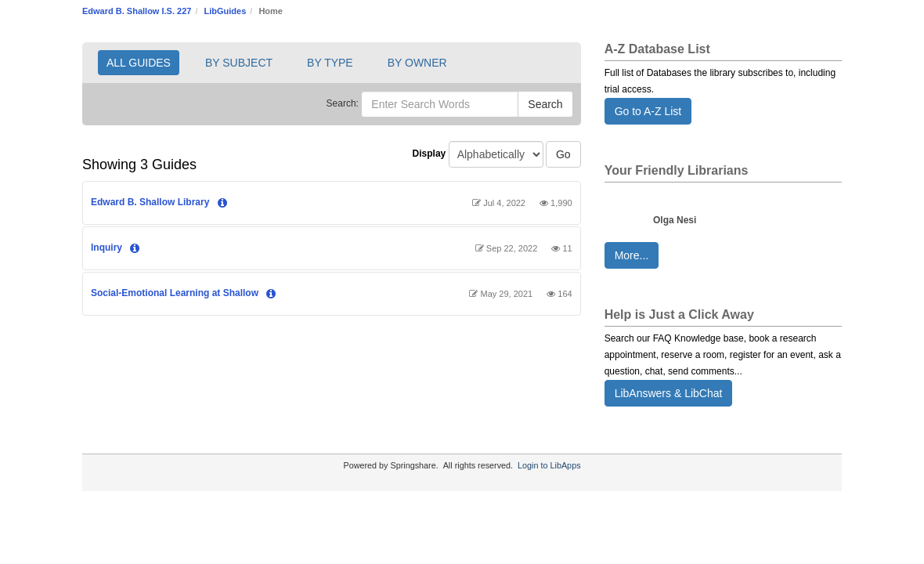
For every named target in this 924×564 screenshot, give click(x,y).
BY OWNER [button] (417, 63)
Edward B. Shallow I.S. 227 (137, 11)
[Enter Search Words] (440, 104)
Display (430, 154)
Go (563, 154)
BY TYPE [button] (330, 63)
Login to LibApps (549, 465)
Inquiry (106, 248)
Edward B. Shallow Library (150, 202)
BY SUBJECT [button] (239, 63)
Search (545, 104)
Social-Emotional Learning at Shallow (175, 293)
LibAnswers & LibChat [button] (669, 393)
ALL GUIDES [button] (139, 63)
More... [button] (632, 255)
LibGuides (226, 11)
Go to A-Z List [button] (648, 111)
